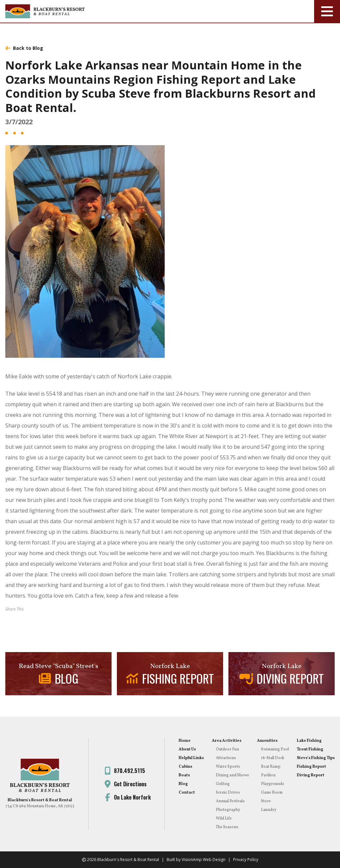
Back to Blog (24, 48)
